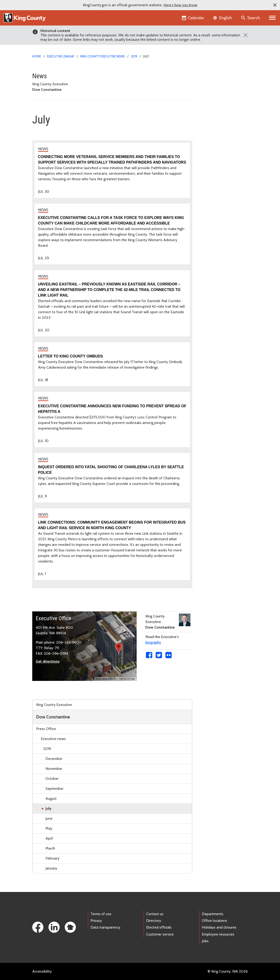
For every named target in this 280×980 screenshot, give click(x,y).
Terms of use (101, 914)
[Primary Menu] (272, 18)
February (52, 858)
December (54, 759)
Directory (154, 921)
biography (153, 642)
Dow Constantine (53, 717)
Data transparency (105, 927)
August (51, 798)
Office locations (214, 921)
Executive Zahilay (61, 56)
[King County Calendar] (193, 18)
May (49, 828)
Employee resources (218, 934)
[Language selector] (223, 18)
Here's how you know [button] (180, 5)
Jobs (205, 941)
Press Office (46, 729)
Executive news (53, 739)
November (54, 769)
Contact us (155, 914)
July (48, 808)
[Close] (245, 35)
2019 (134, 56)
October (52, 779)
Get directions (48, 661)
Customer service (160, 934)
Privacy (96, 921)
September (55, 789)
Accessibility (42, 971)
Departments (213, 914)
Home (37, 56)
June (49, 818)
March (50, 848)
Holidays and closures (219, 927)
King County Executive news (103, 56)
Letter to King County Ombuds (71, 356)
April (49, 838)
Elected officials (159, 927)
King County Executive (54, 705)
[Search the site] (251, 18)
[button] (275, 5)
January (51, 868)
